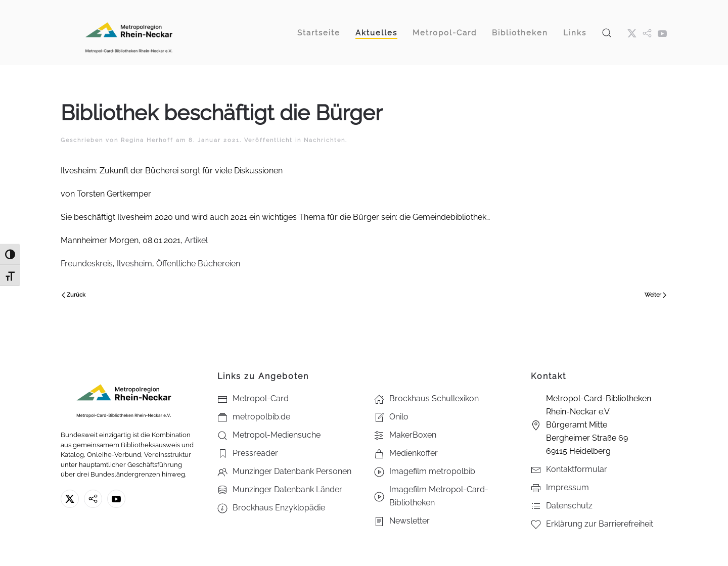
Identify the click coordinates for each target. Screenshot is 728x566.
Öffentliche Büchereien (198, 264)
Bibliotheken (520, 33)
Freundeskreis (87, 264)
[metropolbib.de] (93, 499)
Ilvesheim (134, 264)
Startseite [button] (319, 33)
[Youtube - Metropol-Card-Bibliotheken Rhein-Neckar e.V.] (662, 33)
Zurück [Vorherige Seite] (74, 295)
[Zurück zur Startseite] (129, 33)
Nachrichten (325, 140)
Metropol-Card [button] (445, 33)
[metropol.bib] (647, 33)
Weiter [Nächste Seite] (655, 295)
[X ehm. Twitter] (632, 33)
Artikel (196, 240)
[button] (607, 33)
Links (575, 33)
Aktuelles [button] (376, 33)
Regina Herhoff (147, 140)
